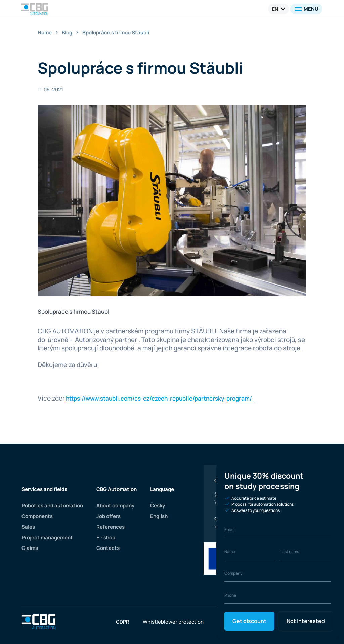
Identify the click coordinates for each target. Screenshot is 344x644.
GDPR (123, 622)
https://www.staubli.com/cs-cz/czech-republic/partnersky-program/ (159, 398)
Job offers (109, 516)
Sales (28, 527)
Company (233, 573)
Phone (230, 595)
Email (229, 529)
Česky (158, 506)
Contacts (108, 548)
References (110, 527)
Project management (47, 538)
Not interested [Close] (305, 621)
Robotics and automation (52, 506)
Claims (30, 548)
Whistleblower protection (173, 622)
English (159, 516)
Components (37, 516)
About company (116, 506)
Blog (67, 33)
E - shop (106, 538)
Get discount (249, 621)
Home (45, 33)
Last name (290, 551)
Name (230, 551)
